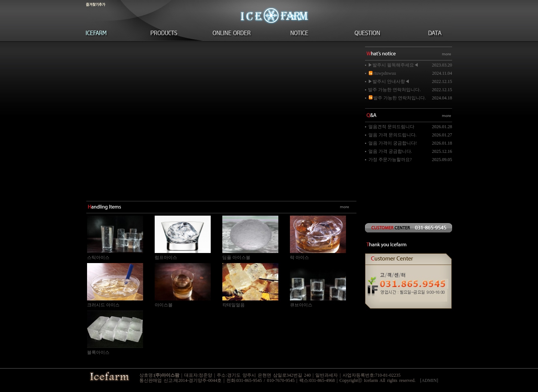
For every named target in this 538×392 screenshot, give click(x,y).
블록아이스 (98, 352)
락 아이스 (299, 257)
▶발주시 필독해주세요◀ (393, 65)
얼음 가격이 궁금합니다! (393, 143)
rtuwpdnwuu (382, 73)
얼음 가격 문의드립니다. (392, 135)
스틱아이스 (98, 257)
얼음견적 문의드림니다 (391, 127)
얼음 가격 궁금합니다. (390, 151)
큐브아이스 (301, 305)
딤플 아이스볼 (236, 257)
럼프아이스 (166, 257)
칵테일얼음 (234, 305)
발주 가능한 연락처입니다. (394, 90)
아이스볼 (164, 305)
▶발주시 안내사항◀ (389, 81)
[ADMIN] (429, 380)
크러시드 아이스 (103, 305)
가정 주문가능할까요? (390, 160)
